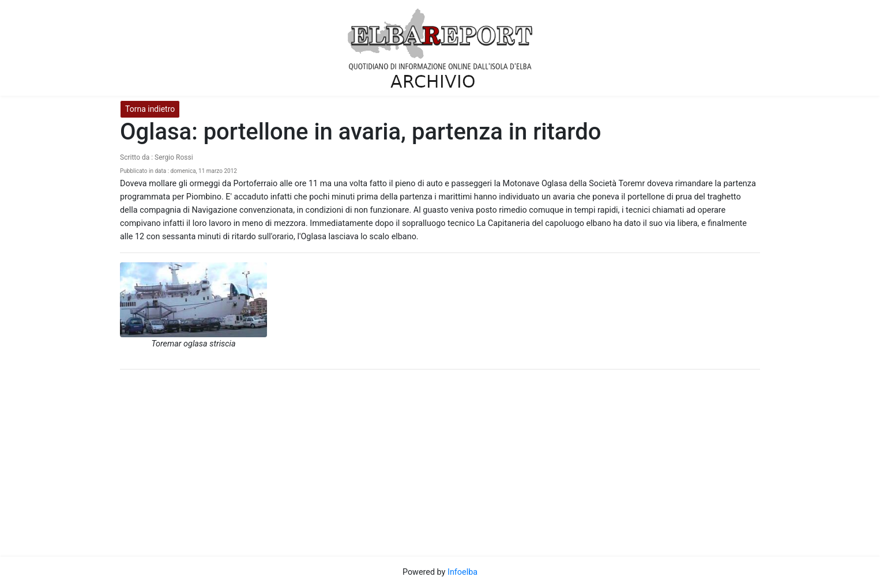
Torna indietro (150, 109)
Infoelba (462, 572)
